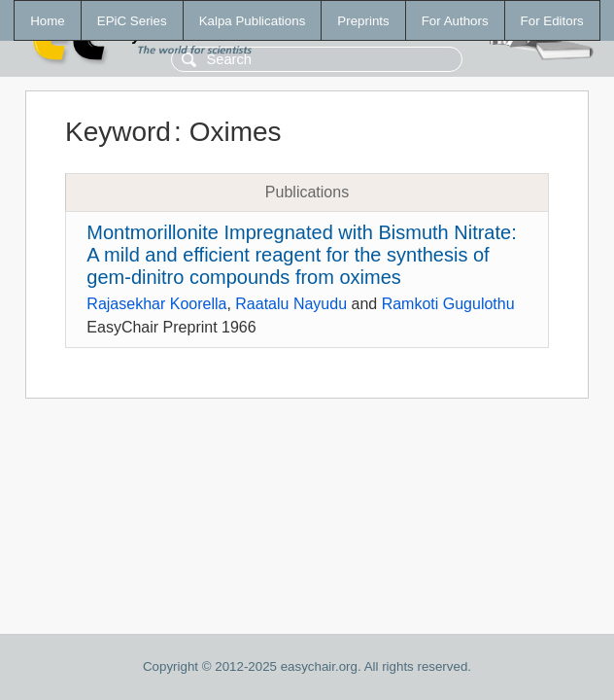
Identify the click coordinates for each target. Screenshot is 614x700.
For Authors (455, 21)
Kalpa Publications (253, 21)
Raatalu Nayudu (291, 304)
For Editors (552, 21)
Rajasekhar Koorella (156, 304)
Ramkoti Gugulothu (448, 304)
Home (48, 21)
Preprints (363, 21)
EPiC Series (132, 21)
